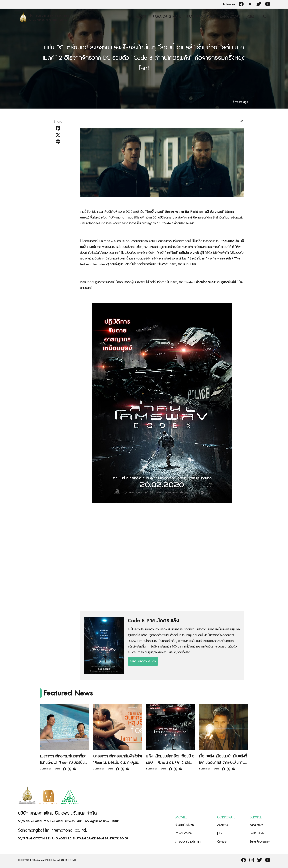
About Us (223, 825)
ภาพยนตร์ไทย (184, 833)
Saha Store (230, 17)
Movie (141, 17)
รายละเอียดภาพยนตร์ (143, 661)
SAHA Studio (257, 833)
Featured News (200, 17)
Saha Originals (167, 17)
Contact (222, 842)
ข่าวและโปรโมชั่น (185, 825)
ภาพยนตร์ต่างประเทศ (188, 842)
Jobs (250, 17)
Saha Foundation (260, 842)
